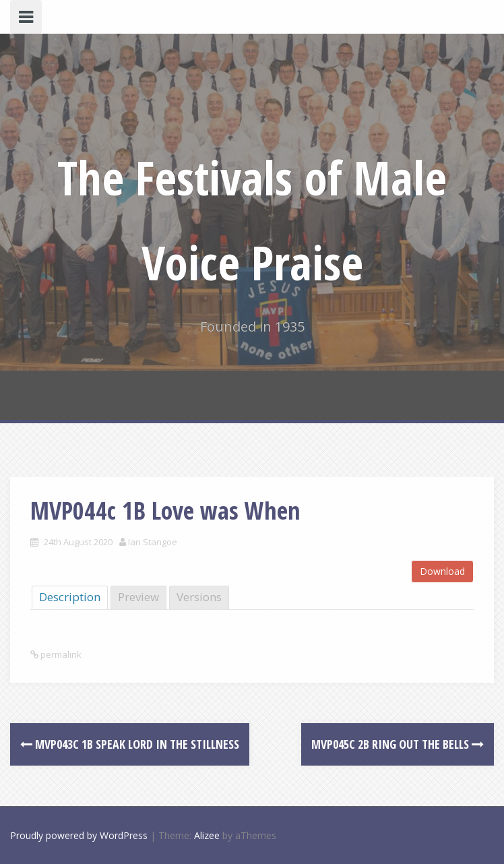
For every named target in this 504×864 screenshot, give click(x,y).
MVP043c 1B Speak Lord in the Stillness (130, 744)
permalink (60, 654)
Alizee (207, 835)
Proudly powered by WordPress (79, 835)
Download (442, 571)
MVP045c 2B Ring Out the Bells (398, 744)
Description (70, 597)
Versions (199, 597)
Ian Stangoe (153, 542)
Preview (138, 597)
